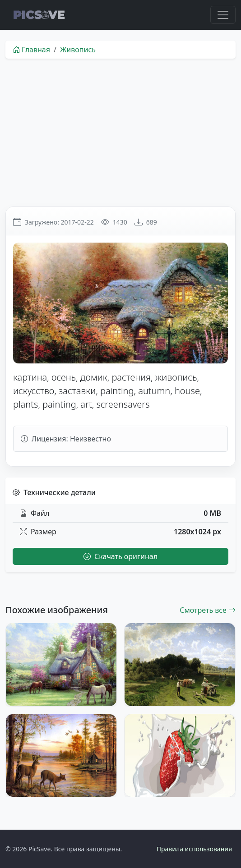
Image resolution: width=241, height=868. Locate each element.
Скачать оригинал (120, 556)
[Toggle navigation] (223, 15)
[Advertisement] (120, 133)
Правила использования (194, 849)
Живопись (78, 50)
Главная (31, 50)
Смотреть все (208, 610)
